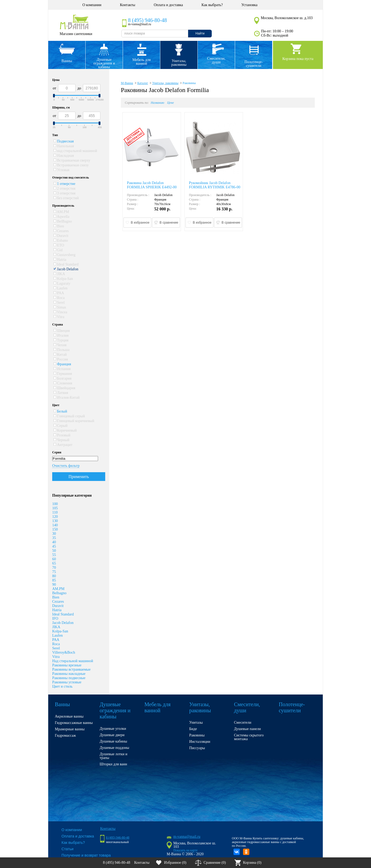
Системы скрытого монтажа (249, 737)
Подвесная (64, 141)
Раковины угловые (67, 682)
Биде (193, 729)
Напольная (64, 146)
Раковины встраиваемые (71, 669)
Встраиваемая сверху (72, 160)
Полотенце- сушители (254, 64)
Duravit (61, 236)
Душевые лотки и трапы (113, 756)
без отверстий (66, 198)
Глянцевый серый (69, 416)
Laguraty (62, 283)
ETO (59, 245)
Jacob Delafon (66, 269)
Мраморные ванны (70, 729)
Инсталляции (200, 742)
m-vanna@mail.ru (187, 837)
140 (55, 525)
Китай (60, 355)
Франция (62, 364)
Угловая (61, 170)
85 (54, 580)
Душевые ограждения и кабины (104, 63)
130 (55, 521)
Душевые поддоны (114, 748)
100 (55, 504)
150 (55, 529)
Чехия (60, 345)
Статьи (67, 849)
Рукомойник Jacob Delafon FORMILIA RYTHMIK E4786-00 (215, 185)
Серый (61, 426)
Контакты (127, 5)
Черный (61, 440)
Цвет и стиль (62, 686)
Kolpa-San (63, 279)
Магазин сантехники (76, 34)
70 (54, 568)
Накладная (64, 156)
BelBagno (63, 221)
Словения (63, 383)
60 (54, 559)
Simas (60, 307)
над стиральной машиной (75, 151)
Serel (59, 303)
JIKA (59, 274)
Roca (59, 298)
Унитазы (196, 722)
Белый (60, 411)
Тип (55, 135)
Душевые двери (112, 735)
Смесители (243, 722)
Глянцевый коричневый (74, 421)
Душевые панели (247, 729)
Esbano (61, 240)
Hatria (60, 260)
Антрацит (63, 445)
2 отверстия (65, 188)
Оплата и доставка (168, 5)
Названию (158, 103)
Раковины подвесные (69, 678)
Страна (58, 324)
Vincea (60, 312)
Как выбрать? (212, 5)
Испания (62, 369)
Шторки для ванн (113, 764)
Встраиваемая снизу (71, 165)
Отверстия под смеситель (71, 177)
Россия (61, 359)
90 (54, 585)
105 (55, 508)
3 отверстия (65, 193)
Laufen (61, 288)
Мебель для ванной (141, 62)
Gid (58, 250)
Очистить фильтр (66, 466)
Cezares (61, 231)
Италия (61, 335)
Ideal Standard (66, 264)
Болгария (63, 378)
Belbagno (59, 593)
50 (54, 551)
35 (54, 538)
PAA (59, 293)
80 (54, 576)
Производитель (63, 206)
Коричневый (65, 430)
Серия (57, 452)
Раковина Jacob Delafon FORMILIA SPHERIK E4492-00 (152, 185)
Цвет (56, 405)
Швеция (62, 331)
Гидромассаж (65, 735)
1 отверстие (65, 184)
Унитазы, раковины (179, 63)
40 (54, 542)
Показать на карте (185, 850)
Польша (62, 350)
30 (54, 534)
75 (54, 572)
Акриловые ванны (69, 716)
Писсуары (197, 748)
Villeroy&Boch (64, 652)
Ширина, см (61, 107)
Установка (249, 5)
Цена (56, 80)
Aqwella (61, 217)
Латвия (61, 393)
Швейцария (65, 388)
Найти (200, 33)
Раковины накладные (69, 674)
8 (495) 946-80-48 (147, 20)
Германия (63, 374)
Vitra (59, 317)
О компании (92, 5)
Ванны (67, 61)
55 (54, 555)
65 (54, 563)
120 (55, 517)
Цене (171, 103)
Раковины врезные (67, 665)
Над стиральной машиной (73, 661)
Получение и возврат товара (86, 855)
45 (54, 546)
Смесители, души (216, 60)
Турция (61, 340)
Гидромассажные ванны (74, 723)
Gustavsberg (65, 255)
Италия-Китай (67, 398)
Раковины (189, 83)
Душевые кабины (113, 741)
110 (55, 512)
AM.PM (61, 212)
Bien (59, 226)
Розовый (62, 435)
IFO (55, 619)
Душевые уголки (113, 729)
